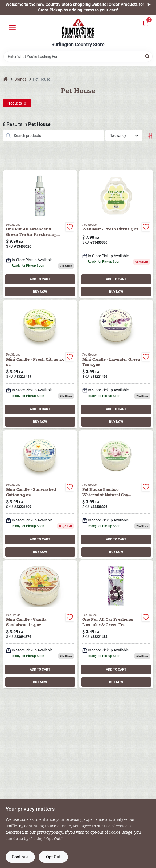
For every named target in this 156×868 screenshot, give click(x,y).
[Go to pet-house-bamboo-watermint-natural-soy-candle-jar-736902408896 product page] (116, 494)
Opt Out (53, 857)
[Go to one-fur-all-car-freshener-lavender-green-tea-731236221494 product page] (116, 625)
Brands (20, 79)
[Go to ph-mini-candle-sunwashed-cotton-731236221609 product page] (40, 494)
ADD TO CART (40, 279)
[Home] (5, 79)
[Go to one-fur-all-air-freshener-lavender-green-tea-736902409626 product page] (40, 234)
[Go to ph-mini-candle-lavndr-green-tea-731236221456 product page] (116, 364)
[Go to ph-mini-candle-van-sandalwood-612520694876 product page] (40, 625)
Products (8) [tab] (17, 103)
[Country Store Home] (78, 28)
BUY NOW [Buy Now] (40, 292)
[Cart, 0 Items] (145, 24)
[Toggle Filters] (149, 136)
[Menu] (12, 27)
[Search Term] (78, 57)
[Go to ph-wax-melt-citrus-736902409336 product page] (116, 234)
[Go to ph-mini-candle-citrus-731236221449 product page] (40, 364)
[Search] (148, 56)
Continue (20, 857)
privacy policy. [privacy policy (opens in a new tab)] (50, 832)
